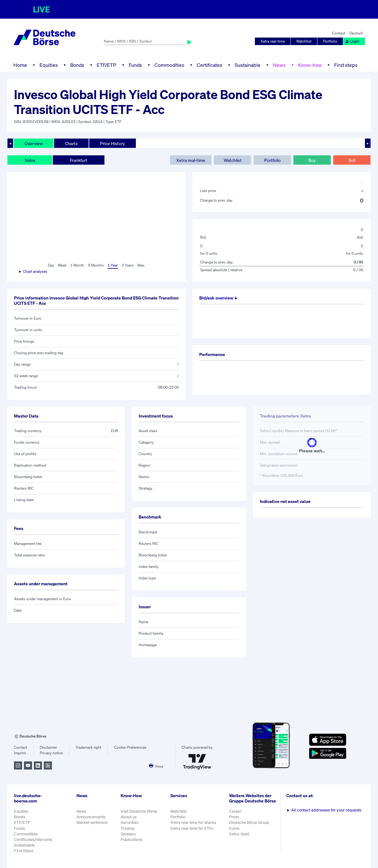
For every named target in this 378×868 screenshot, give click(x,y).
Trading (128, 828)
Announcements (91, 817)
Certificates (210, 65)
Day (51, 265)
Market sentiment (92, 822)
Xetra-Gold (239, 834)
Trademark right (88, 747)
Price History (113, 143)
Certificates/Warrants (33, 840)
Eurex (234, 828)
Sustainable (248, 65)
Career (235, 811)
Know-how (310, 65)
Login (352, 41)
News (279, 65)
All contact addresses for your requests (324, 810)
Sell (352, 160)
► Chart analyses (33, 271)
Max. (141, 265)
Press (234, 817)
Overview (34, 143)
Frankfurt (79, 160)
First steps (346, 65)
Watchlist (304, 41)
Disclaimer (48, 747)
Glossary (128, 834)
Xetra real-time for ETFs (192, 828)
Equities (49, 65)
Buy (312, 160)
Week (62, 265)
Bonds (77, 65)
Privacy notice (51, 753)
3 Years (128, 265)
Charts (71, 143)
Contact (339, 33)
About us (129, 817)
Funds (135, 65)
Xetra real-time (273, 41)
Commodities (169, 65)
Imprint (20, 753)
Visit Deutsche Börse (139, 811)
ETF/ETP (106, 65)
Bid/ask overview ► (219, 298)
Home (20, 65)
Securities (129, 822)
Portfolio (330, 41)
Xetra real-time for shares (193, 822)
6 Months (96, 265)
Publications (131, 840)
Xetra (30, 160)
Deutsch (356, 33)
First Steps (24, 851)
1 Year (113, 265)
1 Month (77, 265)
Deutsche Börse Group (249, 822)
